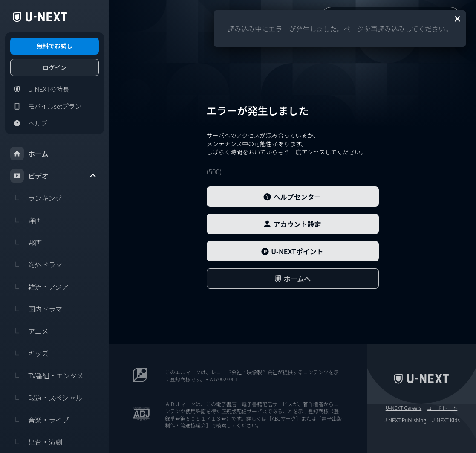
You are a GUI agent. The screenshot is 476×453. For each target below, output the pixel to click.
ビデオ (54, 176)
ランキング (36, 198)
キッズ (29, 353)
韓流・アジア (39, 287)
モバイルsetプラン (46, 106)
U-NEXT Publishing (405, 420)
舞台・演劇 (36, 442)
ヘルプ (29, 123)
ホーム (29, 154)
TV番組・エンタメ (47, 375)
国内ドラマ (36, 309)
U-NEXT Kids (446, 420)
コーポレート (442, 408)
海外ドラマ (36, 264)
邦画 (26, 242)
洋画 (26, 220)
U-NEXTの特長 (40, 89)
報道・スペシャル (46, 398)
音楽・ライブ (40, 420)
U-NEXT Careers (404, 408)
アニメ (29, 331)
